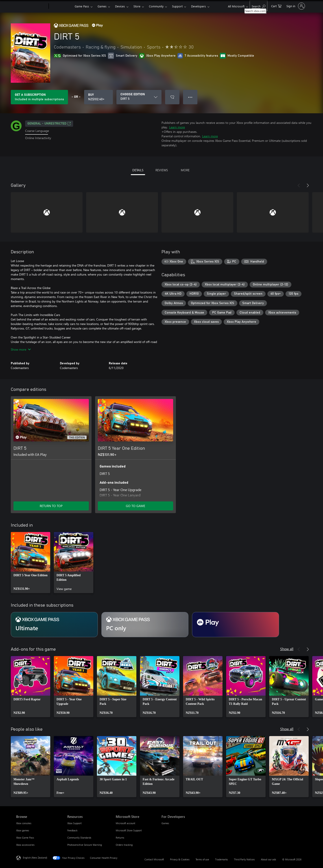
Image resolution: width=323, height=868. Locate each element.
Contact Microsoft (154, 859)
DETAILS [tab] (138, 170)
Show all (287, 649)
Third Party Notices (244, 859)
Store (137, 6)
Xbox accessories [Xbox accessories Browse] (25, 845)
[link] (31, 563)
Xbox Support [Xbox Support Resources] (74, 823)
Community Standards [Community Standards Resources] (79, 838)
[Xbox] (61, 6)
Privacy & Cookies (180, 859)
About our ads (268, 859)
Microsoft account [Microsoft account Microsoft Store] (125, 823)
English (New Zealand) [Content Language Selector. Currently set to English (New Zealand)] (35, 858)
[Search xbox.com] (259, 6)
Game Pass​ (82, 6)
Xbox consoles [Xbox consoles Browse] (24, 823)
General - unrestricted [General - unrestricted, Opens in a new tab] (49, 124)
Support (177, 6)
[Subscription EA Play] (236, 625)
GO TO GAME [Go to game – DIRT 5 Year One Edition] (135, 506)
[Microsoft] (32, 6)
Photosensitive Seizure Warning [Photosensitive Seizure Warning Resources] (85, 845)
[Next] (308, 185)
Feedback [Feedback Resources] (72, 830)
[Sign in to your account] (295, 6)
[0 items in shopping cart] (276, 6)
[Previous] (299, 185)
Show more (21, 349)
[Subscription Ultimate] (54, 625)
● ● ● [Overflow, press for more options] (190, 97)
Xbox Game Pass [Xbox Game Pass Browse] (25, 838)
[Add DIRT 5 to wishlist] (172, 97)
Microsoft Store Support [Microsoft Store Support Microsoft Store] (129, 830)
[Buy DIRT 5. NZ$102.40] (98, 97)
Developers (199, 6)
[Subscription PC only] (145, 625)
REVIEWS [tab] (162, 170)
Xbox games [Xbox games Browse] (23, 830)
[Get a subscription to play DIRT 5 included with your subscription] (39, 97)
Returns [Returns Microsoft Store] (120, 838)
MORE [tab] (185, 170)
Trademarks (222, 859)
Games (102, 6)
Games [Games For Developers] (165, 823)
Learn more (177, 127)
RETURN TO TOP (51, 506)
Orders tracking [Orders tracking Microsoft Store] (124, 845)
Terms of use (202, 859)
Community (156, 6)
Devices (120, 6)
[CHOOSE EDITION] (139, 97)
